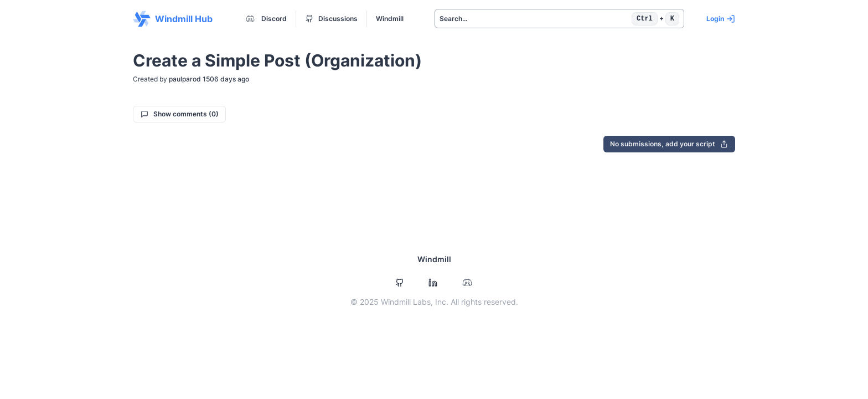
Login (721, 19)
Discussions (332, 19)
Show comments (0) (180, 114)
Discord (265, 19)
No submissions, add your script (669, 144)
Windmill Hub (173, 19)
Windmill (390, 19)
